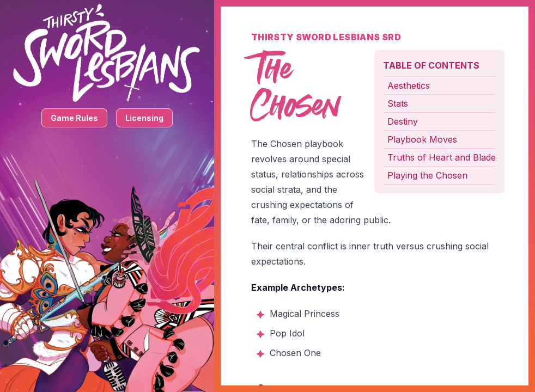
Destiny (403, 121)
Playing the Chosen (427, 175)
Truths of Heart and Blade (442, 157)
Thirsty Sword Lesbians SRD (326, 37)
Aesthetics (409, 85)
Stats (398, 103)
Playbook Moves (422, 139)
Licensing (144, 118)
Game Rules (74, 118)
